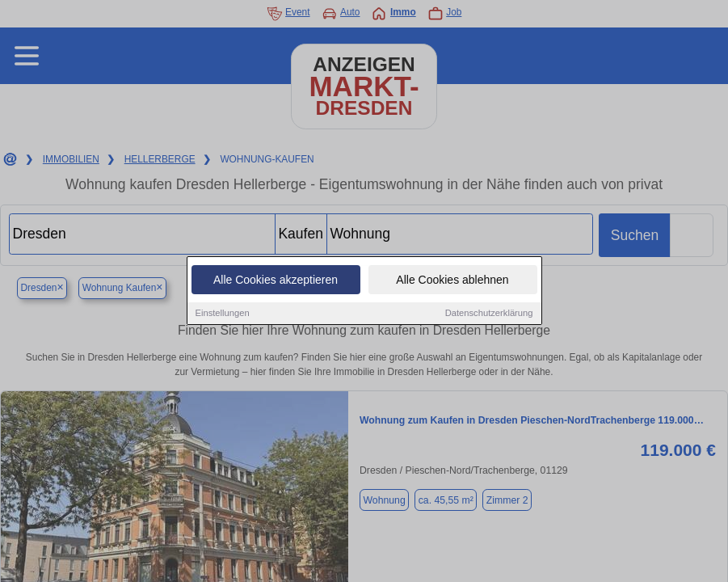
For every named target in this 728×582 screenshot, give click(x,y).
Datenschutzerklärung (489, 314)
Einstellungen (223, 314)
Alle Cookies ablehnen (452, 280)
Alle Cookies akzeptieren (276, 280)
